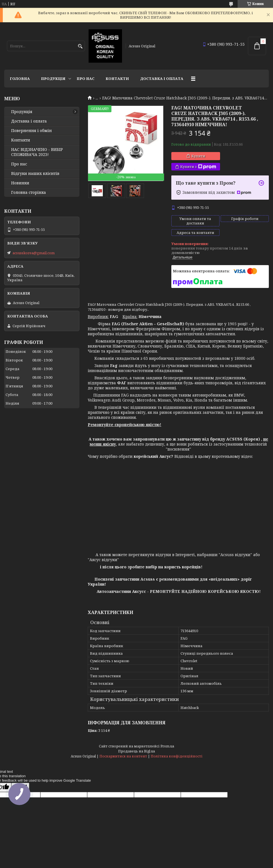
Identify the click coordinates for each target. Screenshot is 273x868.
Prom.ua (167, 746)
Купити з (198, 167)
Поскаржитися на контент (123, 756)
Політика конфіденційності (177, 756)
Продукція (53, 79)
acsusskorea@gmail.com (34, 253)
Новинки (20, 183)
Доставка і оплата (162, 79)
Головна (20, 79)
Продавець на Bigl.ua (136, 751)
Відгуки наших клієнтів (35, 173)
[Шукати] (80, 46)
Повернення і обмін (31, 131)
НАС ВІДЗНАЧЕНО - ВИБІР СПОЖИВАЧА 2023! (37, 152)
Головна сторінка (29, 192)
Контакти (117, 79)
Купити (198, 156)
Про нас (86, 79)
